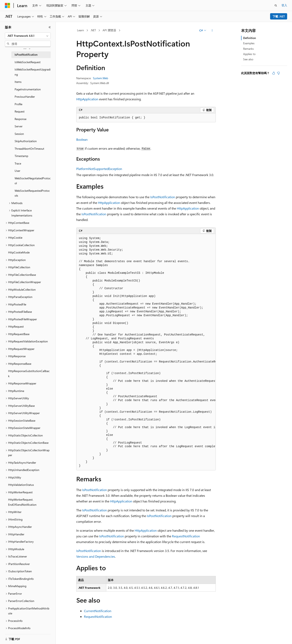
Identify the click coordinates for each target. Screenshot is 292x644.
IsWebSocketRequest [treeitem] (28, 62)
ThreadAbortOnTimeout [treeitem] (29, 149)
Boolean (82, 139)
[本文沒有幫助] (278, 73)
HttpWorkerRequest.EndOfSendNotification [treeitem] (22, 502)
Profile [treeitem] (18, 104)
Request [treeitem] (20, 111)
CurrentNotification (98, 611)
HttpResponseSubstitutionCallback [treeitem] (29, 373)
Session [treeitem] (19, 134)
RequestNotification (186, 536)
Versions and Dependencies (96, 556)
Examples (249, 43)
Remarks (248, 49)
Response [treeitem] (20, 119)
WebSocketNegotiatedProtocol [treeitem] (33, 181)
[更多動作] (212, 30)
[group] (146, 352)
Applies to (249, 54)
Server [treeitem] (19, 126)
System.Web (100, 78)
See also (248, 59)
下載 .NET (279, 16)
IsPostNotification (163, 197)
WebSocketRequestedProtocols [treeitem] (32, 193)
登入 (284, 5)
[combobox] (28, 36)
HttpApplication (87, 99)
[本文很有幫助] (274, 73)
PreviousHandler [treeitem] (25, 97)
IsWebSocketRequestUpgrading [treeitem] (33, 72)
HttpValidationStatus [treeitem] (21, 485)
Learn (81, 30)
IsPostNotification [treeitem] (26, 55)
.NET (93, 30)
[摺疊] (50, 27)
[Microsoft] (8, 5)
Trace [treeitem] (18, 163)
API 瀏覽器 (109, 30)
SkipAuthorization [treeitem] (26, 141)
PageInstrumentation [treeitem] (28, 89)
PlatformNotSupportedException (99, 169)
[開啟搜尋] (276, 5)
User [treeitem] (17, 171)
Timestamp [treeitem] (21, 156)
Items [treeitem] (18, 82)
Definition (250, 38)
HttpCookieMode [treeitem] (19, 252)
